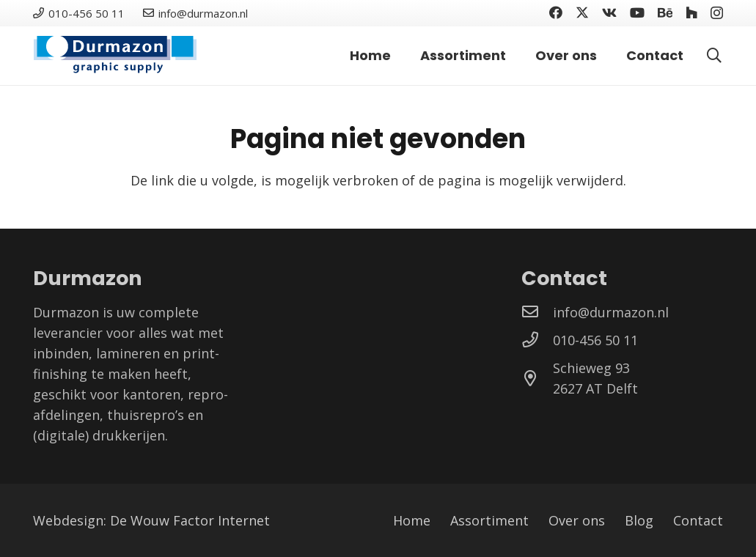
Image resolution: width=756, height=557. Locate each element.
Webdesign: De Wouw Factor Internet (151, 520)
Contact (698, 520)
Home (412, 520)
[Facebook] (556, 12)
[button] (714, 56)
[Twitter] (582, 12)
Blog (639, 520)
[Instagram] (717, 13)
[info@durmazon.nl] (537, 312)
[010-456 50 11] (537, 340)
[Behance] (665, 12)
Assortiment (489, 520)
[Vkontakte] (609, 12)
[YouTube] (637, 12)
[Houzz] (691, 12)
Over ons (577, 520)
